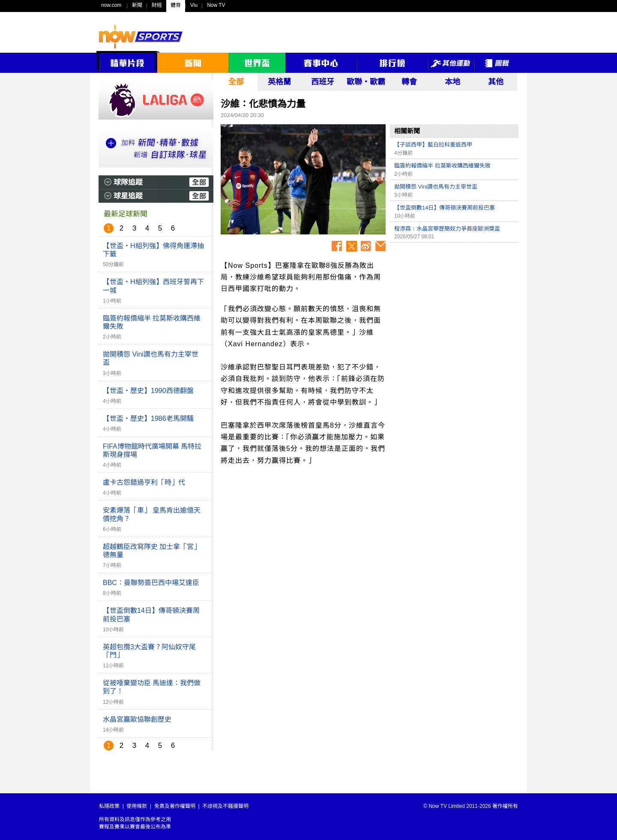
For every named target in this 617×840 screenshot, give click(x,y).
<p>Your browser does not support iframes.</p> (454, 307)
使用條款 (137, 806)
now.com (111, 5)
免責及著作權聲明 (175, 806)
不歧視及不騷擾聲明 (225, 806)
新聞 (137, 5)
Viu (194, 5)
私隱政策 (109, 806)
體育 (176, 5)
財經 (157, 5)
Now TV (216, 5)
